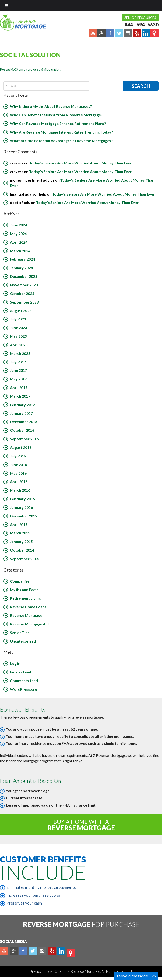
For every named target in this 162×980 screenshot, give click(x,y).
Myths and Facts (24, 590)
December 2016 (24, 422)
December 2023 (24, 276)
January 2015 (21, 541)
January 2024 (21, 268)
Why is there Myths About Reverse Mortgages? (51, 106)
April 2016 (19, 482)
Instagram (42, 951)
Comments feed (24, 681)
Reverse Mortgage (26, 615)
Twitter (33, 951)
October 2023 (22, 293)
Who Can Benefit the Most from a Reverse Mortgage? (56, 115)
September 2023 (24, 302)
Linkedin (61, 951)
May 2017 (18, 379)
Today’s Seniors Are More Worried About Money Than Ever (80, 163)
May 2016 (18, 473)
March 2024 (20, 251)
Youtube (4, 951)
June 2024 (18, 225)
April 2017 (19, 387)
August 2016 (21, 447)
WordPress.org (23, 689)
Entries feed (21, 672)
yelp (52, 951)
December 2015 (24, 516)
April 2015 (19, 524)
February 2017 (22, 405)
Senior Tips (20, 632)
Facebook (23, 951)
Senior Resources (140, 18)
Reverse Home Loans (28, 607)
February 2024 (22, 259)
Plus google (14, 951)
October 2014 (22, 550)
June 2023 (18, 328)
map (71, 953)
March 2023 (20, 353)
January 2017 (21, 413)
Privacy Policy (41, 971)
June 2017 (18, 370)
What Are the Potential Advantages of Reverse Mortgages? (61, 141)
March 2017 (20, 396)
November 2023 (24, 285)
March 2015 (20, 533)
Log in (15, 663)
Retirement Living (25, 598)
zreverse (34, 69)
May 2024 (18, 234)
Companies (20, 581)
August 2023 (21, 311)
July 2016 (18, 456)
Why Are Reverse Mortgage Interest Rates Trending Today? (62, 132)
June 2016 (18, 465)
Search (141, 86)
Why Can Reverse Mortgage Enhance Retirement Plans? (58, 123)
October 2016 (22, 430)
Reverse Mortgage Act (30, 624)
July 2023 (18, 319)
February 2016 (22, 499)
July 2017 (18, 362)
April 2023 (19, 345)
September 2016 (24, 439)
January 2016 (21, 507)
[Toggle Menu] (6, 6)
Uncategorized (23, 641)
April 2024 (19, 242)
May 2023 (18, 336)
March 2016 (20, 490)
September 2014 (24, 559)
